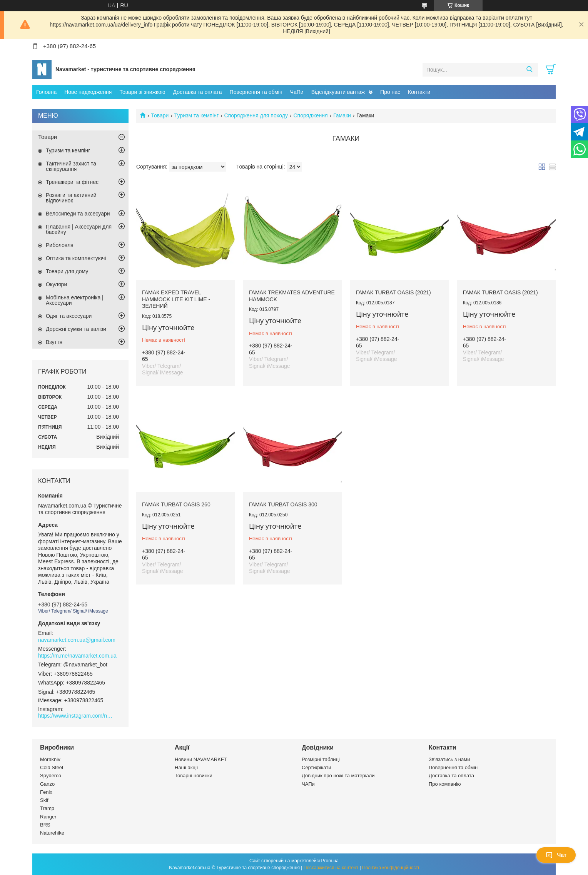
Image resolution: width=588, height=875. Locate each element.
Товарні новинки (194, 776)
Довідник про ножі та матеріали (338, 776)
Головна (46, 92)
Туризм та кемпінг (196, 115)
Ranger (48, 817)
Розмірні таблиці (321, 759)
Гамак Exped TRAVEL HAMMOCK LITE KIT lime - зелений (176, 299)
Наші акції (186, 767)
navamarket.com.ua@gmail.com (77, 640)
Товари (160, 115)
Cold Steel (52, 767)
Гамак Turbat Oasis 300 (283, 504)
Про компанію (445, 784)
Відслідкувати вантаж (338, 92)
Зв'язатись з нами (449, 759)
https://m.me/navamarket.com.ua (77, 656)
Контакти (419, 92)
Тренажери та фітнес (72, 182)
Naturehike (52, 833)
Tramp (47, 808)
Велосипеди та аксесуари (78, 214)
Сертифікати (317, 767)
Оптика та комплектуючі (76, 258)
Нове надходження (88, 92)
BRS (45, 825)
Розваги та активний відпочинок (71, 198)
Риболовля (60, 245)
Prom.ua (330, 861)
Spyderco (51, 776)
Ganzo (47, 784)
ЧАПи (308, 784)
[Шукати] (529, 70)
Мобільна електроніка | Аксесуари (75, 300)
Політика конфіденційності (391, 868)
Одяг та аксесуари (69, 316)
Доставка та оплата (198, 92)
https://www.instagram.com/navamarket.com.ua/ (77, 716)
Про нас (390, 92)
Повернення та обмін (256, 92)
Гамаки (342, 115)
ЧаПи (297, 92)
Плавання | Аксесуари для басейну (79, 229)
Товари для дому (67, 271)
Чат (556, 855)
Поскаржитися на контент (331, 868)
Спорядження (310, 115)
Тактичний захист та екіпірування (71, 166)
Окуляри (56, 284)
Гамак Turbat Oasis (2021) (393, 292)
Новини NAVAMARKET (201, 759)
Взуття (54, 342)
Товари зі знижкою (142, 92)
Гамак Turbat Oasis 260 (176, 504)
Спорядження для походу (256, 115)
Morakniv (50, 759)
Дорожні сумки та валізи (76, 329)
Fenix (46, 792)
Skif (44, 800)
